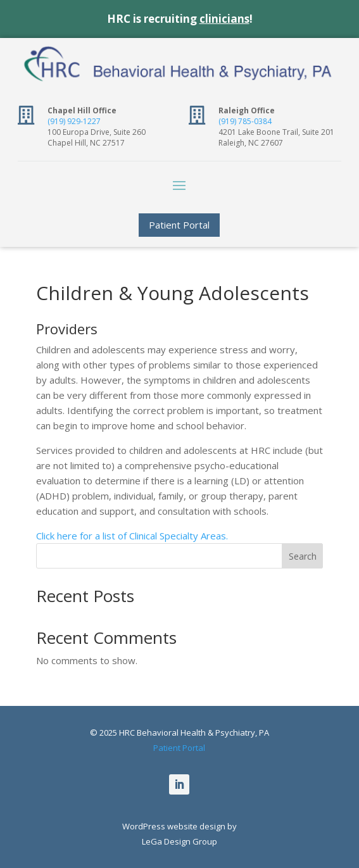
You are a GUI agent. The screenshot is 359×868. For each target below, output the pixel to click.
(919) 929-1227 (74, 121)
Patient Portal (179, 225)
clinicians (224, 19)
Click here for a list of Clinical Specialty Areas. (132, 536)
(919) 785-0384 (245, 121)
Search (303, 556)
